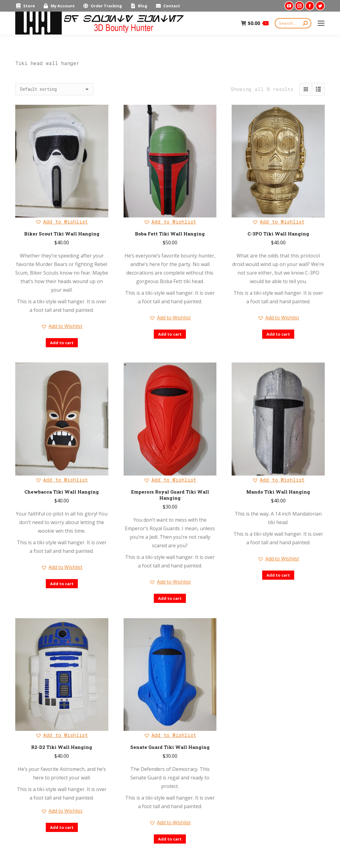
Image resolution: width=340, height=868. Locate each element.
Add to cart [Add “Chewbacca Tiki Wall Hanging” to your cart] (62, 584)
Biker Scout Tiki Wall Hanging (62, 234)
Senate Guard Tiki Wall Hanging (170, 747)
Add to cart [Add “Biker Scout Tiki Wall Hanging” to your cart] (62, 343)
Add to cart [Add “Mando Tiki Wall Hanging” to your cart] (278, 575)
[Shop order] (54, 89)
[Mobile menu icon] (321, 23)
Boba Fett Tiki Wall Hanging (170, 234)
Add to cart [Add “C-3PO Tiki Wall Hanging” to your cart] (278, 334)
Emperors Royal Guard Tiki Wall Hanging (170, 495)
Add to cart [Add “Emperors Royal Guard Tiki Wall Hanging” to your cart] (170, 598)
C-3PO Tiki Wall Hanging (278, 234)
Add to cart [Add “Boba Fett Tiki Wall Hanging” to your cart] (170, 334)
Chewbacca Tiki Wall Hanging (62, 492)
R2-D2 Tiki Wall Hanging (62, 747)
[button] (62, 222)
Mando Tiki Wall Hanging (278, 492)
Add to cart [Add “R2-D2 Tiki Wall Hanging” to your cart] (62, 827)
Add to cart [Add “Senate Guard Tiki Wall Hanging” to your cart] (170, 839)
